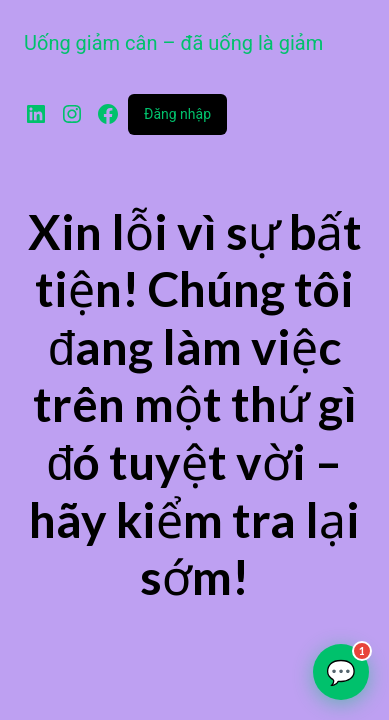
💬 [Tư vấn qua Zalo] (347, 665)
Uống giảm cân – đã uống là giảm (173, 43)
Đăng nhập (177, 114)
